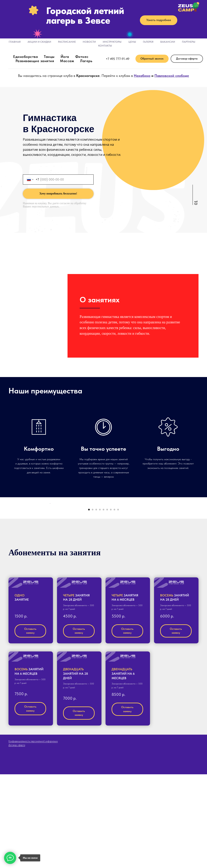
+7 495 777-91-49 (118, 59)
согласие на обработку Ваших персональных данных (55, 205)
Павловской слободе (172, 76)
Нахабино (142, 76)
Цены (132, 42)
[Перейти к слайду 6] (107, 603)
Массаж (67, 61)
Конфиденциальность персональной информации (33, 835)
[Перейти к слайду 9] (118, 603)
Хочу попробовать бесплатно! (58, 194)
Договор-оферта (17, 839)
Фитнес (82, 57)
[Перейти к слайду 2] (93, 603)
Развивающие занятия (35, 61)
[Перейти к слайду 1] (89, 603)
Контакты (105, 46)
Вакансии (168, 42)
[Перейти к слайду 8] (114, 603)
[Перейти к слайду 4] (100, 603)
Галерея (148, 42)
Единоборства (25, 57)
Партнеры (189, 42)
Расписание (67, 42)
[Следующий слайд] (158, 556)
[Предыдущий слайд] (49, 556)
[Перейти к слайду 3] (96, 603)
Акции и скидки (39, 42)
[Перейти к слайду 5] (103, 603)
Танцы (49, 57)
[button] (152, 59)
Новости (89, 42)
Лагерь (86, 61)
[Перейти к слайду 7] (111, 603)
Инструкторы (112, 42)
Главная (15, 42)
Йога (65, 57)
